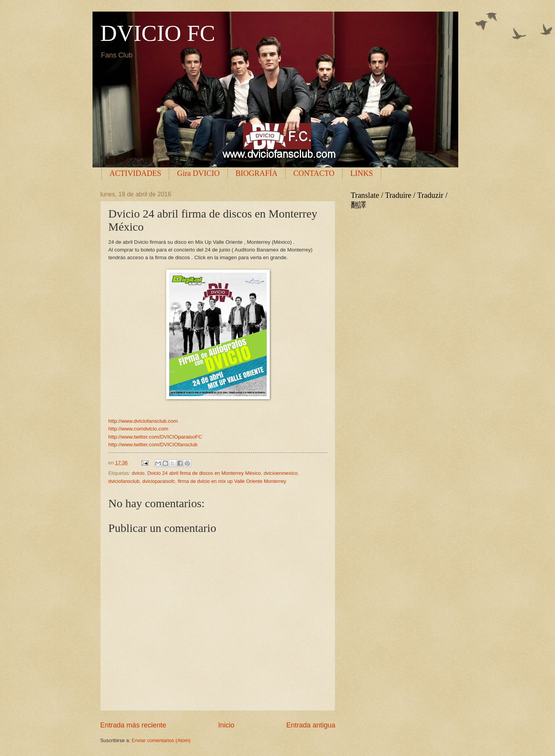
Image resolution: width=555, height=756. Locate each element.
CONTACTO (314, 173)
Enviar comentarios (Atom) (161, 740)
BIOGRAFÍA (256, 173)
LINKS (362, 173)
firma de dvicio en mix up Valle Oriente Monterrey (232, 481)
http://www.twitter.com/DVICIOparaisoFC (155, 437)
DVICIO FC (158, 33)
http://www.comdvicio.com (138, 429)
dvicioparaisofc (159, 481)
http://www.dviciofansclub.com (143, 421)
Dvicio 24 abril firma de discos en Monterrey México (204, 473)
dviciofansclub (124, 481)
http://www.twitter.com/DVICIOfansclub (153, 445)
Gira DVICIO (198, 173)
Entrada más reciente (133, 725)
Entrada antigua (311, 725)
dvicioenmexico (281, 473)
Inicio (226, 725)
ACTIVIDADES (135, 173)
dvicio (138, 473)
